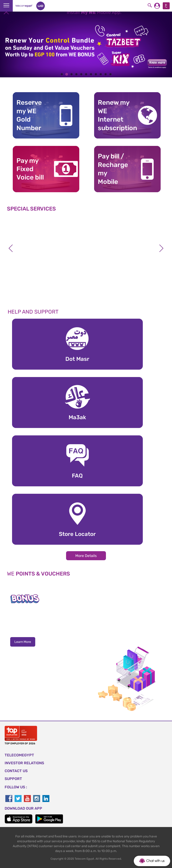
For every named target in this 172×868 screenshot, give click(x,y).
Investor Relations (24, 763)
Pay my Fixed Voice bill (30, 169)
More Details (86, 556)
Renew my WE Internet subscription (114, 115)
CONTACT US (16, 771)
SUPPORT (13, 779)
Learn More (23, 642)
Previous (11, 248)
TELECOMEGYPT (19, 755)
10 (106, 74)
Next (161, 248)
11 (110, 74)
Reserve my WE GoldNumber (29, 115)
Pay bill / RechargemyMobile (113, 169)
